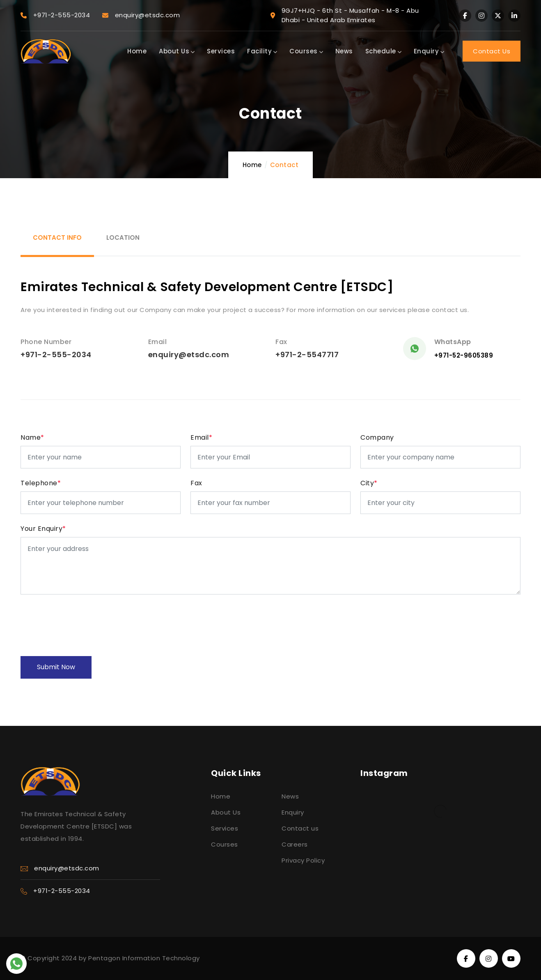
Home (137, 51)
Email (201, 437)
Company (377, 437)
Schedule (383, 51)
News (344, 51)
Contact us (300, 828)
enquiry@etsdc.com (189, 355)
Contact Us (492, 51)
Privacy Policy (303, 860)
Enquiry (429, 51)
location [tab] (123, 238)
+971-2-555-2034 (56, 355)
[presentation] (83, 620)
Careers (295, 844)
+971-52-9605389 (464, 355)
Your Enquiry (43, 529)
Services (221, 51)
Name (32, 437)
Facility (262, 51)
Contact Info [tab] (57, 238)
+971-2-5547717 (307, 355)
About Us (177, 51)
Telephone (41, 483)
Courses (306, 51)
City (369, 483)
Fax (196, 483)
